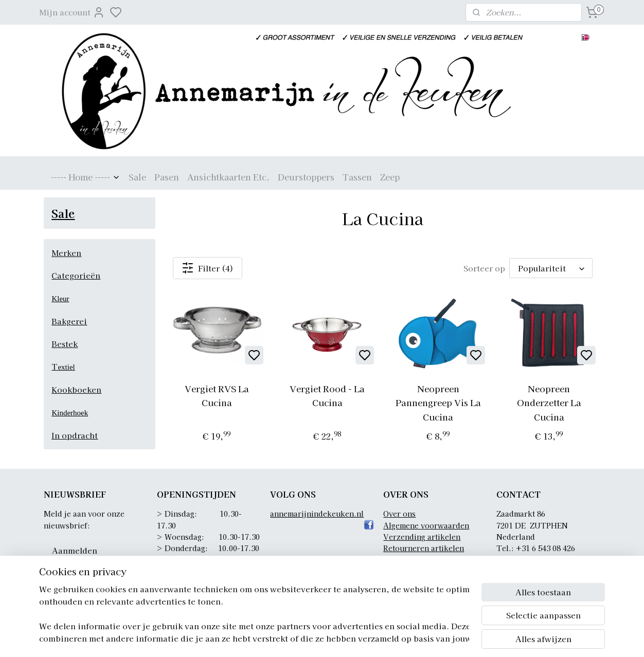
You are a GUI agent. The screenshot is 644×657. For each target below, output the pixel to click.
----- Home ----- (86, 177)
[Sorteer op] (551, 268)
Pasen (167, 177)
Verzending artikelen (422, 537)
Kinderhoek (70, 413)
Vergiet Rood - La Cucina (327, 395)
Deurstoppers (306, 177)
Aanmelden (75, 550)
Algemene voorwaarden (426, 525)
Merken (66, 253)
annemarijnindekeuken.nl (317, 514)
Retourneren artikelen (424, 548)
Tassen (357, 177)
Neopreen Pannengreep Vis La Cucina (438, 402)
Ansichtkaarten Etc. (228, 177)
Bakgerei (69, 321)
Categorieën (76, 275)
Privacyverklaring (416, 560)
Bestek (65, 344)
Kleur (60, 299)
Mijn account (72, 12)
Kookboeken (76, 389)
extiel (66, 367)
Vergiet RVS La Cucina (216, 395)
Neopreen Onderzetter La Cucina (549, 402)
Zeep (390, 177)
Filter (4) (208, 268)
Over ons (399, 514)
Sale (137, 177)
